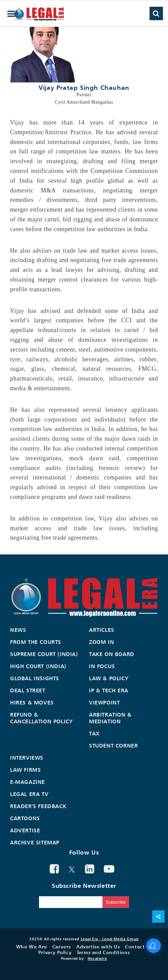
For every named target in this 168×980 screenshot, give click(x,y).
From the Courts (36, 642)
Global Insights (35, 678)
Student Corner (113, 746)
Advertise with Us (98, 947)
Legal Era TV (29, 794)
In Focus (102, 666)
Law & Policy (109, 678)
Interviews (27, 758)
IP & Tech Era (109, 690)
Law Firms (25, 770)
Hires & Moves (32, 702)
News (18, 630)
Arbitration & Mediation (110, 718)
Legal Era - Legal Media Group (110, 939)
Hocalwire (97, 958)
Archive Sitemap (35, 842)
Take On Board (112, 654)
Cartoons (25, 818)
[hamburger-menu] (11, 14)
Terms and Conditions (103, 952)
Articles (102, 630)
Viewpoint (104, 702)
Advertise (25, 830)
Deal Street (28, 690)
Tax (94, 733)
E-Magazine (28, 782)
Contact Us (138, 947)
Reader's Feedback (38, 806)
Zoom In (101, 642)
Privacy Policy (55, 952)
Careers (62, 947)
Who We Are (32, 947)
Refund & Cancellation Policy (41, 718)
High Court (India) (38, 666)
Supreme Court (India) (44, 654)
